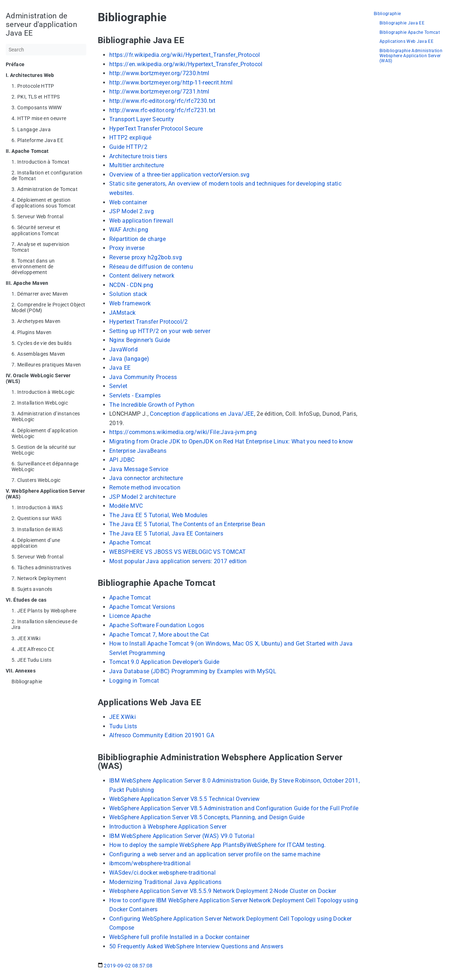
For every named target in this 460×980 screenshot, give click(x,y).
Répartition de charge (137, 239)
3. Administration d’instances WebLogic (46, 416)
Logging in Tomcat (134, 681)
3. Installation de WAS (37, 529)
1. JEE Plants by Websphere (44, 611)
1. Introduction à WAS (37, 507)
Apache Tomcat (130, 543)
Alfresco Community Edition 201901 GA (162, 735)
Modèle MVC (126, 506)
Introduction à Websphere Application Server (168, 827)
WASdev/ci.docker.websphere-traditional (163, 873)
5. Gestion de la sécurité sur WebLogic (44, 450)
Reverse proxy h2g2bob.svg (146, 257)
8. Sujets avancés (32, 589)
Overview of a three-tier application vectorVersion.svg (180, 175)
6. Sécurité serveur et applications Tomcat (36, 230)
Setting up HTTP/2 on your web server (160, 331)
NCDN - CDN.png (131, 285)
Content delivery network (142, 276)
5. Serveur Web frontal (37, 216)
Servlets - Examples (135, 395)
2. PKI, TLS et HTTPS (36, 97)
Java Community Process (143, 377)
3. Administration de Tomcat (45, 189)
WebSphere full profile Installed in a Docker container (180, 937)
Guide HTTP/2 (128, 147)
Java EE (120, 368)
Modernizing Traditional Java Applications (165, 882)
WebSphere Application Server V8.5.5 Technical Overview (185, 799)
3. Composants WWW (37, 108)
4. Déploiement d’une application (36, 543)
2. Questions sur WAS (37, 518)
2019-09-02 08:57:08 (125, 966)
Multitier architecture (137, 165)
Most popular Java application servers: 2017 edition (178, 561)
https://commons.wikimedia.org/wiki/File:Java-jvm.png (183, 432)
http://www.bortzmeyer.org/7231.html (159, 92)
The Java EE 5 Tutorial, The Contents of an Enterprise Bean (187, 524)
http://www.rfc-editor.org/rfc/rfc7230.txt (162, 101)
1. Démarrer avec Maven (40, 294)
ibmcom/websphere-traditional (150, 863)
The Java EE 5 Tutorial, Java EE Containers (166, 534)
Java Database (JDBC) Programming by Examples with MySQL (193, 671)
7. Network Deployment (39, 578)
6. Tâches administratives (41, 568)
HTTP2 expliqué (130, 138)
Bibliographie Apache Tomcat (410, 33)
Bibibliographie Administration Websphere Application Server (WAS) (411, 56)
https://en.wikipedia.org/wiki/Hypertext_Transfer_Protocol (186, 64)
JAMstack (123, 313)
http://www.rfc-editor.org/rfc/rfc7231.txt (162, 110)
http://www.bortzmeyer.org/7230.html (159, 73)
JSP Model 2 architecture (142, 497)
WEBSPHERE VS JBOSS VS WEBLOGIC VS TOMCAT (178, 552)
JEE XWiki (123, 717)
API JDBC (122, 460)
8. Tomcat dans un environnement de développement (33, 266)
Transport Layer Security (142, 119)
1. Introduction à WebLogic (43, 392)
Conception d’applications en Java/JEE (202, 414)
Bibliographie (27, 682)
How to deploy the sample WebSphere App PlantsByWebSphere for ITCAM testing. (218, 845)
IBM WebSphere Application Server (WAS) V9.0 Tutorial (182, 836)
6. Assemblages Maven (38, 354)
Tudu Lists (123, 726)
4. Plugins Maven (31, 332)
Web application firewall (141, 221)
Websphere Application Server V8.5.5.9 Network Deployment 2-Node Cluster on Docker (223, 891)
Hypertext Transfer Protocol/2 (149, 322)
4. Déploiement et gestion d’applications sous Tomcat (44, 203)
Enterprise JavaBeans (138, 451)
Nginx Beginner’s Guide (140, 340)
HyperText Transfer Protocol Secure (156, 129)
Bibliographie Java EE (402, 23)
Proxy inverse (127, 248)
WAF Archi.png (129, 230)
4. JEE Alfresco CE (33, 649)
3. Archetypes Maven (36, 321)
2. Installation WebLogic (40, 403)
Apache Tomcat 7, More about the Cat (159, 635)
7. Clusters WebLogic (36, 480)
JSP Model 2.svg (132, 211)
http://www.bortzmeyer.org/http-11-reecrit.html (171, 83)
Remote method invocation (145, 487)
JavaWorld (123, 349)
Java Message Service (139, 469)
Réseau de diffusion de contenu (151, 267)
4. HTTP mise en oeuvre (39, 118)
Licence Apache (130, 616)
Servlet (118, 386)
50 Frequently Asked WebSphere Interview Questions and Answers (196, 946)
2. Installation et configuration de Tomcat (47, 176)
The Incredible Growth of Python (152, 405)
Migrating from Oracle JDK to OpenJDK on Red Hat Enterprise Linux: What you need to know (231, 441)
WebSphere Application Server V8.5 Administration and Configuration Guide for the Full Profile (234, 808)
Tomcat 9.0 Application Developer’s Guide (164, 662)
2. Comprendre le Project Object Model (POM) (48, 307)
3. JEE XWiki (26, 638)
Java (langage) (129, 359)
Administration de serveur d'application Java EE (42, 24)
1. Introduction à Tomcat (40, 162)
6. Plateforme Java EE (37, 140)
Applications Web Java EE (406, 42)
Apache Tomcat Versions (142, 607)
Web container (128, 202)
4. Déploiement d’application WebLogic (45, 433)
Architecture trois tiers (138, 156)
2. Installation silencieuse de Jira (44, 624)
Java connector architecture (146, 478)
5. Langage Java (31, 129)
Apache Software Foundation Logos (157, 625)
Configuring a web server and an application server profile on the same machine (215, 854)
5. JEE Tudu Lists (32, 660)
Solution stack (128, 294)
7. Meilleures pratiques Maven (46, 365)
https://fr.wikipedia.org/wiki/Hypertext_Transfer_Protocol (185, 55)
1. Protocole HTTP (33, 86)
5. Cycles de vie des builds (42, 343)
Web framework (130, 303)
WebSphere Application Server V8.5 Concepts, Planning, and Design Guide (207, 817)
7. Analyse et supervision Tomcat (40, 247)
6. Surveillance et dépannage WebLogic (45, 466)
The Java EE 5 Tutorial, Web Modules (158, 515)
